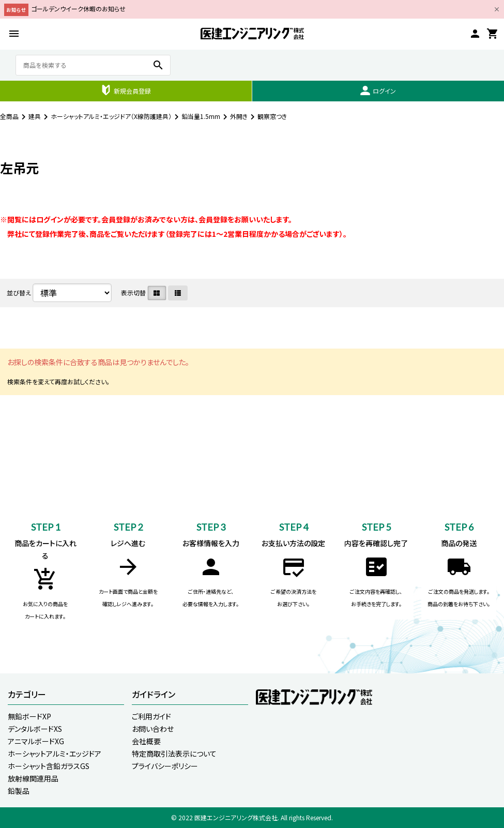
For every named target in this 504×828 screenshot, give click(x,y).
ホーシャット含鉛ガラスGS (49, 766)
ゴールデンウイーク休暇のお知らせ (78, 9)
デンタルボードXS (35, 729)
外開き (239, 116)
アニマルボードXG (36, 741)
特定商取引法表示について (174, 754)
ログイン (378, 91)
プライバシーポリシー (165, 766)
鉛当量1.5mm (201, 116)
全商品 (9, 116)
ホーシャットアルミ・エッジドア (55, 754)
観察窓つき (272, 116)
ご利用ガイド (151, 716)
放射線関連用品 (33, 778)
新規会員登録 (126, 90)
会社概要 (146, 741)
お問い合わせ (153, 729)
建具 (35, 116)
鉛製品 (19, 791)
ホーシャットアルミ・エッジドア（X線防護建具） (111, 116)
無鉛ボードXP (29, 716)
